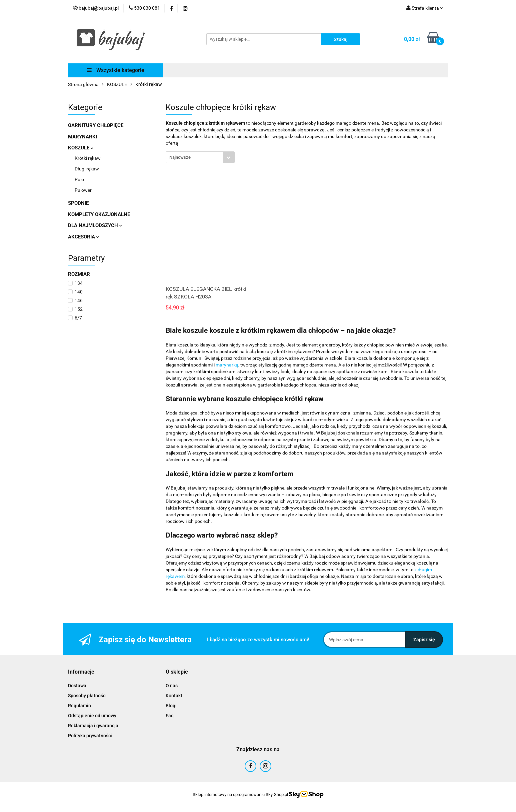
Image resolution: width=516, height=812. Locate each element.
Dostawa (77, 686)
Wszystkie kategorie (116, 70)
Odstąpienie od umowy (92, 716)
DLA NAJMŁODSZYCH (95, 225)
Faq (170, 716)
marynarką (227, 365)
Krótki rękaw (88, 158)
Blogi (171, 706)
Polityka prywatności (90, 736)
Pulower (83, 190)
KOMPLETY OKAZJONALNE (99, 214)
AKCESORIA (83, 237)
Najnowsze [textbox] (180, 157)
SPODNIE (78, 203)
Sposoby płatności (87, 696)
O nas (172, 686)
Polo (79, 179)
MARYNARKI (82, 137)
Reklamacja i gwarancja (93, 726)
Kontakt (174, 696)
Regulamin (79, 706)
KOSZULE (81, 148)
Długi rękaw (87, 169)
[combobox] (200, 157)
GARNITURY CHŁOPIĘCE (96, 125)
